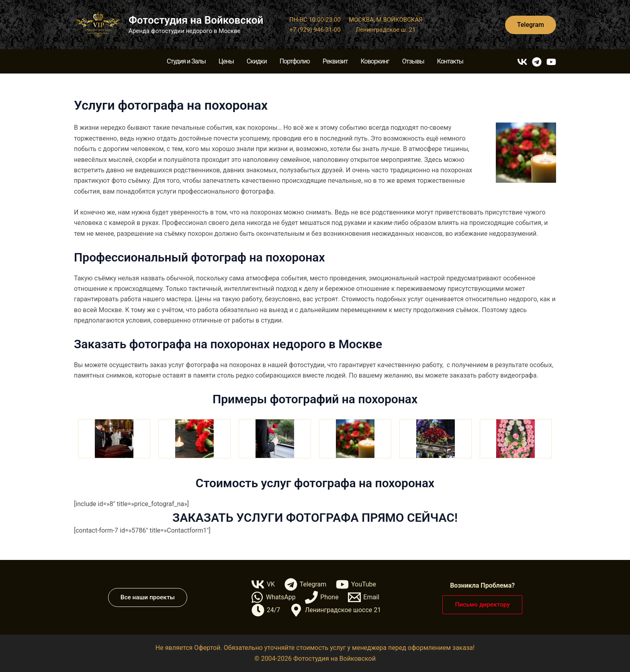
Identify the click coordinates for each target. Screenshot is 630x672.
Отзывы (413, 61)
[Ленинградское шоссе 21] (335, 610)
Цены (226, 61)
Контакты (450, 61)
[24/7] (266, 610)
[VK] (522, 62)
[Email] (364, 597)
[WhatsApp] (273, 597)
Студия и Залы (186, 61)
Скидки (257, 61)
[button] (531, 25)
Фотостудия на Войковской (196, 20)
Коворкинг (375, 61)
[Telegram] (537, 62)
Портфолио (295, 61)
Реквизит (335, 61)
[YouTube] (551, 62)
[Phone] (322, 597)
